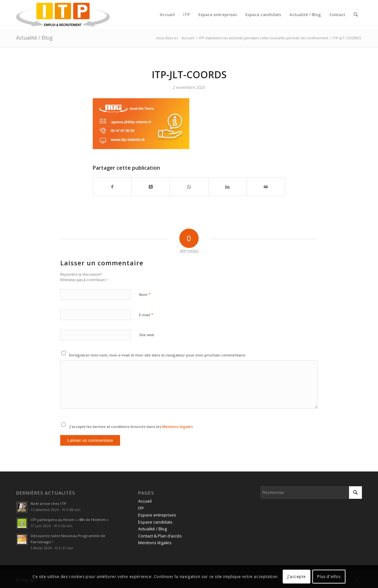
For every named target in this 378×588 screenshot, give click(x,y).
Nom (145, 294)
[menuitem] (167, 14)
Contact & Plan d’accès (160, 536)
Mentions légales (178, 427)
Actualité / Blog (34, 38)
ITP (141, 508)
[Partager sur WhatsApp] (189, 187)
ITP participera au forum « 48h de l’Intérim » (70, 520)
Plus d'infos (329, 577)
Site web (147, 335)
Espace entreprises (157, 515)
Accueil (145, 501)
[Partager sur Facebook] (112, 187)
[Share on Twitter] (151, 187)
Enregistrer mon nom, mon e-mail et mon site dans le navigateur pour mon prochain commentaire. (158, 355)
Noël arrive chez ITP (48, 503)
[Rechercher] (356, 14)
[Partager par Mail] (266, 187)
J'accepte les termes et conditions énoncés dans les (131, 427)
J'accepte (297, 577)
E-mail (146, 315)
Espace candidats (155, 522)
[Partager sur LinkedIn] (228, 187)
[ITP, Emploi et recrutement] (63, 14)
